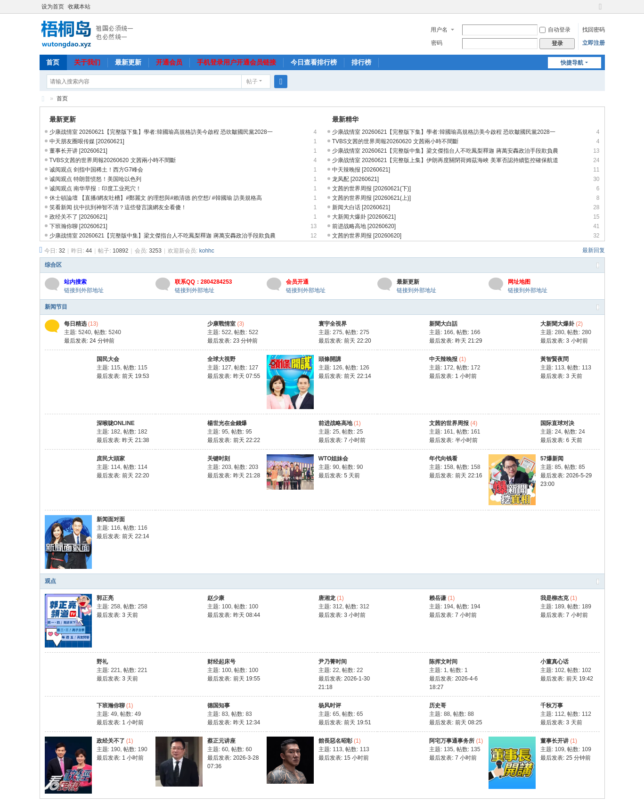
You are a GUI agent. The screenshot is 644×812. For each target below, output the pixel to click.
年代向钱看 (443, 459)
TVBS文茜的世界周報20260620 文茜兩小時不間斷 (113, 160)
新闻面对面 (111, 519)
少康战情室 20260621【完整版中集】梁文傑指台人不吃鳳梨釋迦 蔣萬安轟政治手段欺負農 (163, 236)
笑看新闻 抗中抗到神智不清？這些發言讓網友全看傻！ (118, 207)
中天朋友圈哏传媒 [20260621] (87, 141)
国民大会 (108, 359)
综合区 (53, 265)
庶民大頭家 (111, 459)
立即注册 (594, 43)
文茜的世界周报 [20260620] (367, 236)
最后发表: (89, 341)
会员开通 (297, 282)
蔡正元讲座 (221, 741)
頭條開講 (330, 359)
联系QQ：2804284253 (203, 282)
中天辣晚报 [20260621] (361, 170)
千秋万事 (552, 705)
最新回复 (594, 250)
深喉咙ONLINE (116, 423)
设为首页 (53, 7)
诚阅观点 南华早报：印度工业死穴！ (95, 189)
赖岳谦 (438, 598)
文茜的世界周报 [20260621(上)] (371, 198)
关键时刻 (219, 459)
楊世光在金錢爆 (227, 423)
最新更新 (128, 62)
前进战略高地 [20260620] (364, 226)
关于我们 (87, 62)
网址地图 (519, 282)
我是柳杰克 (554, 598)
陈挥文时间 (443, 662)
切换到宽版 (601, 11)
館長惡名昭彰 (335, 741)
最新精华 (345, 119)
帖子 (252, 82)
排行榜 (361, 62)
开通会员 (169, 62)
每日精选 (75, 324)
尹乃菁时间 (333, 662)
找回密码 (594, 30)
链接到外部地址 (84, 290)
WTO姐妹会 (334, 459)
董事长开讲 (554, 741)
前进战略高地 (335, 423)
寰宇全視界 (333, 324)
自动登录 (555, 30)
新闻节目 (56, 307)
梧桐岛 (43, 99)
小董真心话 (554, 662)
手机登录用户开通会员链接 (236, 62)
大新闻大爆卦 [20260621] (364, 217)
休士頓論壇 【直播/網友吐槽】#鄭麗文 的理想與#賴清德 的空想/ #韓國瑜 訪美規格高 (156, 198)
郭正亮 (105, 598)
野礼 (102, 662)
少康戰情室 (221, 324)
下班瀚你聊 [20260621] (78, 226)
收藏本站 (79, 7)
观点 (50, 581)
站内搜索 (75, 282)
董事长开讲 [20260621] (78, 151)
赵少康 (216, 598)
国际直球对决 (557, 423)
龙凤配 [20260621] (355, 179)
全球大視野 (221, 359)
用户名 (439, 30)
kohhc (207, 251)
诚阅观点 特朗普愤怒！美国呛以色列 (95, 179)
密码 (437, 43)
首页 (53, 62)
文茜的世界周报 (449, 423)
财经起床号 (221, 662)
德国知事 (219, 705)
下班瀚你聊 (111, 705)
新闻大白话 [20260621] (361, 207)
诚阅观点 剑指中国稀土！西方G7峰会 (96, 170)
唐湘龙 (327, 598)
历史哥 (438, 705)
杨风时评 (330, 705)
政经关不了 (111, 741)
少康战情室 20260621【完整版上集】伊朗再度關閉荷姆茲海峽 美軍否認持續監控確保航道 (445, 160)
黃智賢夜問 (554, 359)
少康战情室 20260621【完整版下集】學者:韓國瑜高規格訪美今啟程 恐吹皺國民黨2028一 (161, 132)
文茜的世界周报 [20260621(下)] (371, 189)
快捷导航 (572, 63)
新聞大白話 (443, 324)
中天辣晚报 (443, 359)
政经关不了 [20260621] (78, 217)
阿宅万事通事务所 (452, 741)
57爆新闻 (552, 459)
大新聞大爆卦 (557, 324)
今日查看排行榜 (314, 62)
